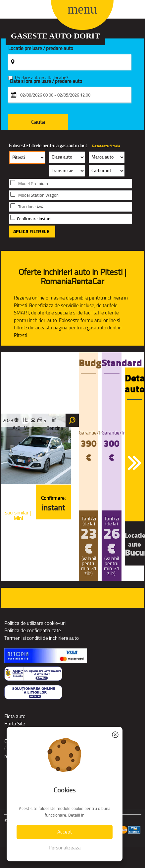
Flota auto (15, 716)
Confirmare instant (34, 219)
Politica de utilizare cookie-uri (35, 623)
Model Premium (33, 184)
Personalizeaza (65, 848)
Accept (65, 832)
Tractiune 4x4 (31, 207)
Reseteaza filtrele (106, 146)
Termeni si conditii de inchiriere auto (42, 638)
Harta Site (15, 724)
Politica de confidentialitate (33, 630)
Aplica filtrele (31, 232)
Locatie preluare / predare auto (41, 49)
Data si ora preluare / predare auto (46, 81)
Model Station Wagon (38, 195)
